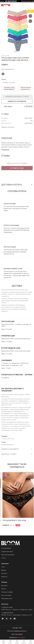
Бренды (4, 570)
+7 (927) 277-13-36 (7, 607)
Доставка (4, 586)
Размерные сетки (7, 598)
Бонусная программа (8, 555)
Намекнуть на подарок (17, 101)
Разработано (17, 637)
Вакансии (4, 577)
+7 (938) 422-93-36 (7, 613)
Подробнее (5, 150)
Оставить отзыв (17, 168)
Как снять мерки (6, 595)
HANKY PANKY (29, 123)
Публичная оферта (17, 634)
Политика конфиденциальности (17, 631)
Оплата (4, 589)
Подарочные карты (7, 551)
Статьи (4, 558)
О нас (3, 567)
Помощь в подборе (7, 592)
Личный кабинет (6, 548)
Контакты (4, 573)
